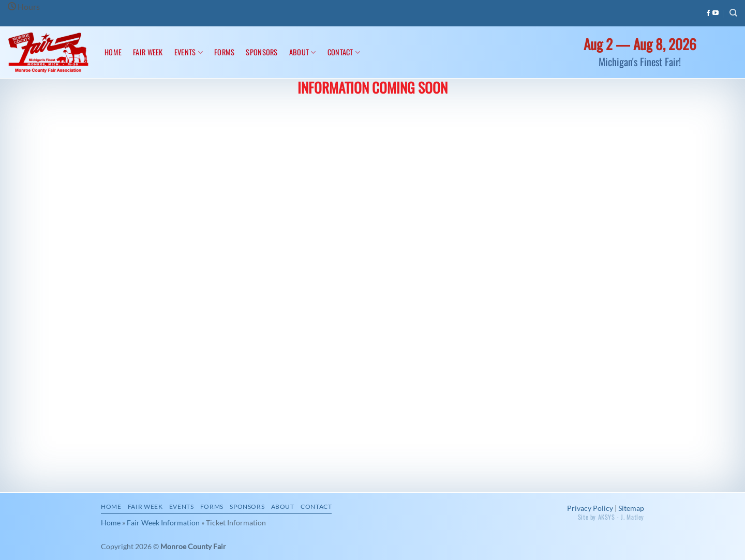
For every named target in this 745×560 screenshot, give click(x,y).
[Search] (733, 13)
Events (189, 52)
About (303, 52)
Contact (344, 52)
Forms (224, 52)
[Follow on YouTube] (716, 13)
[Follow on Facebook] (708, 13)
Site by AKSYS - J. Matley (611, 517)
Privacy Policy (590, 508)
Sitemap (631, 508)
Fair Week (148, 52)
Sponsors (262, 52)
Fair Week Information (163, 523)
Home (113, 52)
